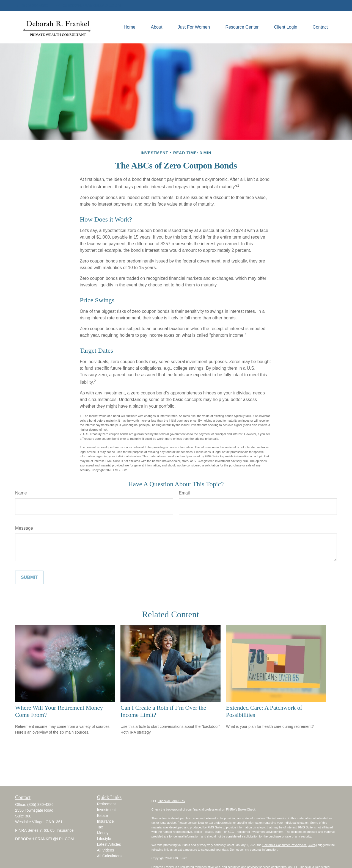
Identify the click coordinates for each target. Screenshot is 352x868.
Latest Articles (109, 844)
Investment (106, 810)
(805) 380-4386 (32, 5)
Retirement (106, 804)
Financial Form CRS (171, 801)
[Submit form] (29, 577)
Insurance (105, 821)
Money (103, 833)
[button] (130, 27)
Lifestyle (104, 839)
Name (21, 493)
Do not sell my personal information (254, 850)
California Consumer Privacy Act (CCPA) (290, 845)
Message (24, 528)
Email (184, 493)
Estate (103, 816)
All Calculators (109, 856)
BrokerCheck (247, 809)
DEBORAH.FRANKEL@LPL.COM (88, 5)
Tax (100, 827)
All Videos (106, 850)
